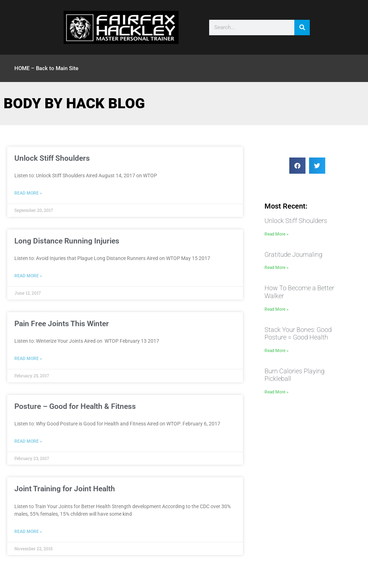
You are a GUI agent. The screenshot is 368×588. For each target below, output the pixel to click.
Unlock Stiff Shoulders (52, 158)
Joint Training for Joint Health (65, 489)
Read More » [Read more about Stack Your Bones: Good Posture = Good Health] (277, 351)
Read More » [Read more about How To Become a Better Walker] (277, 309)
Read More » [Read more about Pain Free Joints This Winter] (28, 359)
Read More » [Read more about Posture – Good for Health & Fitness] (28, 441)
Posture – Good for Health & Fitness (75, 406)
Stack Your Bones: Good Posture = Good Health (298, 334)
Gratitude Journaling (293, 254)
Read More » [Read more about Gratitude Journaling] (277, 268)
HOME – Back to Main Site (46, 68)
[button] (297, 166)
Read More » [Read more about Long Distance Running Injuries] (28, 276)
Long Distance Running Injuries (67, 241)
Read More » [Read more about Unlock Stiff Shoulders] (28, 193)
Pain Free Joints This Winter (62, 324)
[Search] (302, 28)
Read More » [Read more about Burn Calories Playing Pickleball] (277, 392)
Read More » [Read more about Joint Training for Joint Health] (28, 532)
